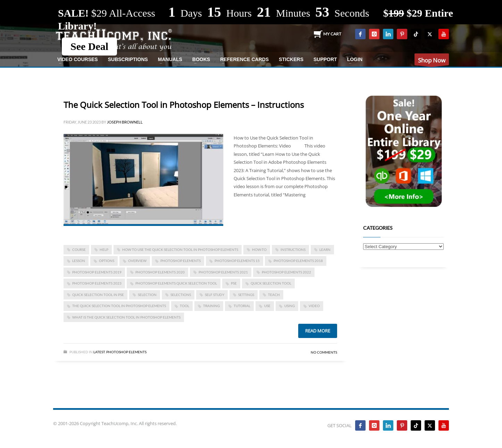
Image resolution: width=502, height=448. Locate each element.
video (314, 306)
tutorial (242, 306)
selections (181, 295)
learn (325, 250)
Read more (318, 331)
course (79, 250)
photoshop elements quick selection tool (176, 283)
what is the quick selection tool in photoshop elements (126, 317)
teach (274, 295)
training (211, 306)
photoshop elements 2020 (160, 272)
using (290, 306)
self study (215, 295)
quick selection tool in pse (98, 295)
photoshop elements (181, 261)
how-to (259, 250)
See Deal (89, 46)
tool (185, 306)
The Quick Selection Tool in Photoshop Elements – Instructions (184, 105)
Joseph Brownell (125, 122)
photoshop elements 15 (237, 261)
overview (137, 261)
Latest (99, 352)
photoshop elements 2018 (298, 261)
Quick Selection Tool (271, 283)
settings (246, 295)
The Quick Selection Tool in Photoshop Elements (119, 306)
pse (234, 283)
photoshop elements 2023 (97, 283)
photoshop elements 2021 (223, 272)
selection (147, 295)
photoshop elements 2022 (286, 272)
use (267, 306)
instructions (293, 250)
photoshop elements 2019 (97, 272)
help (104, 250)
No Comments (324, 352)
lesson (79, 261)
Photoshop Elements (126, 352)
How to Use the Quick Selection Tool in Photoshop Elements (180, 250)
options (107, 261)
